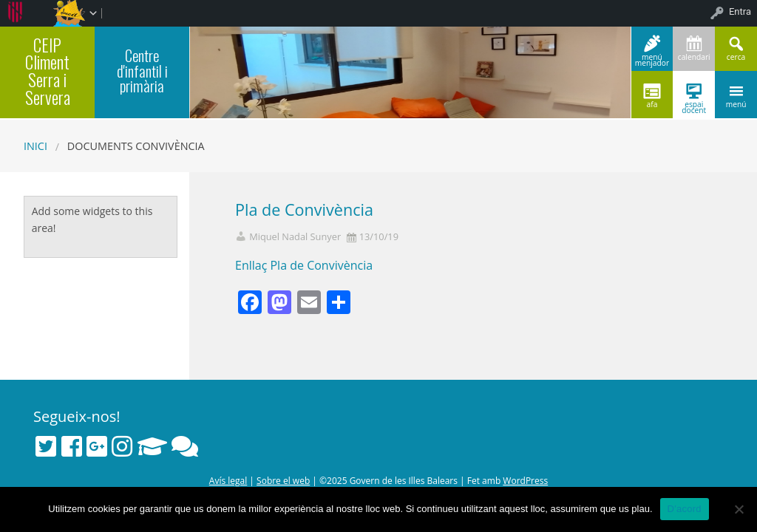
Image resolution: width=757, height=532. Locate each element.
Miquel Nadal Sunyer (295, 237)
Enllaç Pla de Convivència (304, 265)
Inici (35, 146)
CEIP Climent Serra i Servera (48, 71)
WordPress (525, 481)
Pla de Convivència (304, 209)
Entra (740, 11)
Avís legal (228, 481)
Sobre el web (283, 481)
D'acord (685, 509)
